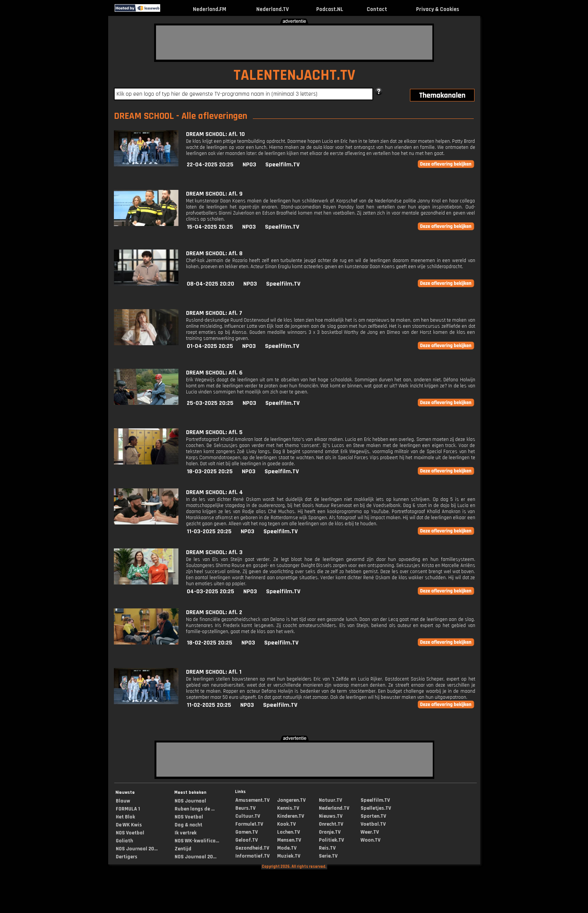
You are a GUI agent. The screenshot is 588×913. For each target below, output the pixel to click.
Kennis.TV (288, 808)
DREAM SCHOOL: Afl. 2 (214, 612)
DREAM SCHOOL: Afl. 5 (214, 432)
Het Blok (125, 817)
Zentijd (183, 849)
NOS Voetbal (130, 833)
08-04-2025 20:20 (210, 284)
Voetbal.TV (373, 824)
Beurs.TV (245, 808)
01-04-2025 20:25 (210, 346)
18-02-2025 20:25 (210, 643)
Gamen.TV (247, 832)
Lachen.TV (288, 832)
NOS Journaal (190, 801)
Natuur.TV (330, 800)
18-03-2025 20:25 (210, 472)
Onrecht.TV (331, 824)
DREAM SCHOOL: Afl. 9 (214, 194)
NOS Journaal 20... (137, 849)
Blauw (123, 801)
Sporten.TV (373, 816)
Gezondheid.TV (252, 848)
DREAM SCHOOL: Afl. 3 (214, 552)
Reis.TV (327, 848)
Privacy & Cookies (437, 9)
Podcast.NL (330, 9)
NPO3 (249, 165)
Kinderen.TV (291, 816)
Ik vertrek (186, 833)
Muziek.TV (289, 856)
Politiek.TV (331, 840)
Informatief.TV (252, 856)
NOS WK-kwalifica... (197, 841)
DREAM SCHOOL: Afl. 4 (214, 492)
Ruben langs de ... (195, 809)
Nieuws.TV (331, 816)
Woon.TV (370, 840)
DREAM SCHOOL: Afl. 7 (214, 313)
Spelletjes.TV (376, 808)
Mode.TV (287, 848)
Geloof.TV (247, 840)
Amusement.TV (252, 800)
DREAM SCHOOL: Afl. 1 (214, 672)
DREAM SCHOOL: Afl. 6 (214, 373)
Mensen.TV (289, 840)
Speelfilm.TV (282, 165)
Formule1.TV (249, 824)
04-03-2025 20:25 (210, 592)
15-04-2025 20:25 (210, 227)
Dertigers (127, 857)
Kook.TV (286, 824)
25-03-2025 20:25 (210, 403)
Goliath (124, 841)
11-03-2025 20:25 (209, 532)
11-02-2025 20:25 (209, 705)
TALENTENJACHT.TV (294, 75)
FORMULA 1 (128, 809)
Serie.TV (328, 856)
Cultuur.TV (248, 816)
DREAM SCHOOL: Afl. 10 (215, 134)
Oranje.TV (330, 832)
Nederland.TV (273, 9)
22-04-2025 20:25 (210, 165)
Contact (377, 9)
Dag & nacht (188, 825)
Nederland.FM (210, 9)
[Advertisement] (294, 43)
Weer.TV (370, 832)
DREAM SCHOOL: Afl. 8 (214, 254)
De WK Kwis (129, 825)
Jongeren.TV (291, 800)
